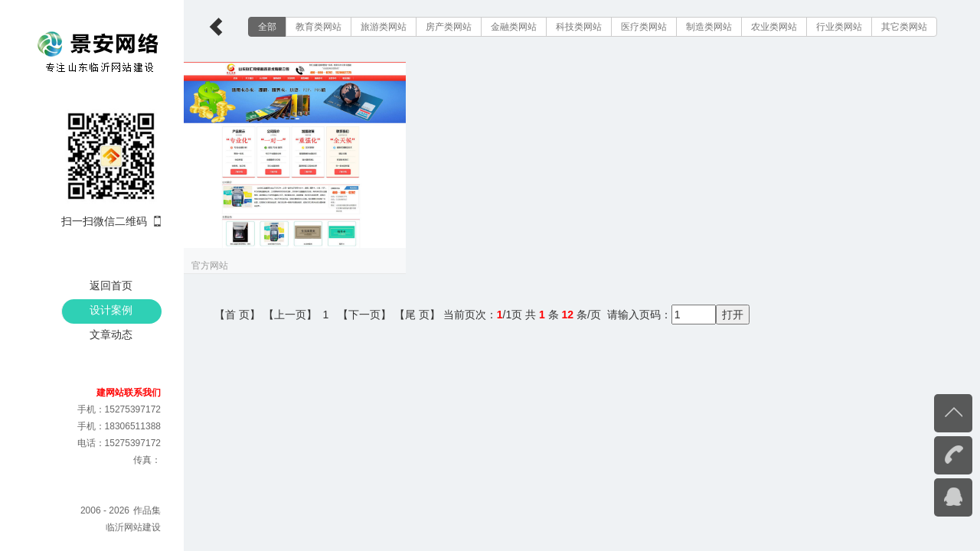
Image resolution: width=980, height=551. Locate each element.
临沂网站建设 (133, 527)
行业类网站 (839, 27)
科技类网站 (579, 27)
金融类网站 (514, 27)
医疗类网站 (644, 27)
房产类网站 (449, 27)
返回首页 (111, 285)
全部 (267, 27)
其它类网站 (904, 27)
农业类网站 (774, 27)
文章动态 (111, 334)
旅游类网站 (384, 27)
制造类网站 (709, 27)
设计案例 (111, 310)
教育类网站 (318, 27)
